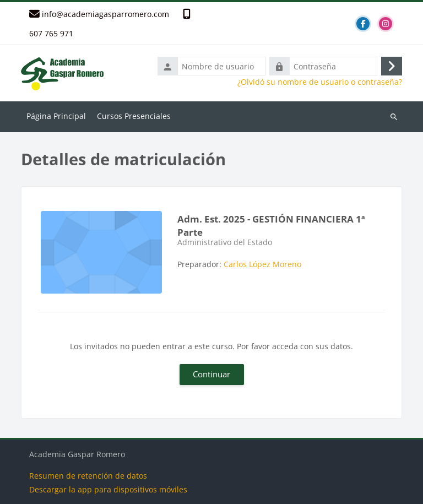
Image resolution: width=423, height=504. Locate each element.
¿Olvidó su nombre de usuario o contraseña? (320, 82)
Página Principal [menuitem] (56, 116)
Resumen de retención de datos (88, 476)
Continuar (211, 374)
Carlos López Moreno (262, 264)
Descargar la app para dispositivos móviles (108, 489)
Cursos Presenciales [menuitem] (134, 116)
